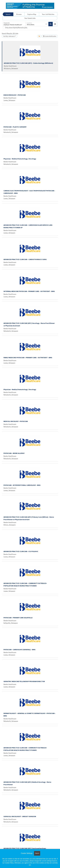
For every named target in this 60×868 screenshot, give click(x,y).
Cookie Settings (27, 853)
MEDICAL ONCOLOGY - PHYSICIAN (16, 421)
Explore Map (32, 14)
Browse (19, 14)
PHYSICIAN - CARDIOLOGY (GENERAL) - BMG (19, 650)
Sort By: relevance (9, 36)
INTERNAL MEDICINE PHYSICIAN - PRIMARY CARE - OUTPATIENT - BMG (29, 291)
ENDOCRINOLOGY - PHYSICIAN (15, 95)
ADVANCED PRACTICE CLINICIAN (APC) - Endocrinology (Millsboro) (28, 63)
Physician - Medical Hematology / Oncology (20, 159)
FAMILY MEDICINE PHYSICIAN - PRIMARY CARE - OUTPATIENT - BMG (28, 358)
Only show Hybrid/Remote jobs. (16, 28)
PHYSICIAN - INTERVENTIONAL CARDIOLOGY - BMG (22, 485)
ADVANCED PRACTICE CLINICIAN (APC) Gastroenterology (25, 848)
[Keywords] (14, 24)
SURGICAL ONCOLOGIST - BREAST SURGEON (20, 816)
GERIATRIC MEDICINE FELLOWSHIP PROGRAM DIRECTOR (24, 681)
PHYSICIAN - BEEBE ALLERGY (14, 453)
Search (8, 14)
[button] (55, 24)
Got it (37, 853)
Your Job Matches (48, 14)
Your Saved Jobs (30, 18)
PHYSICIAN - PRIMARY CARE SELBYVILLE (18, 618)
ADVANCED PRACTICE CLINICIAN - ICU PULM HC (21, 551)
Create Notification (50, 36)
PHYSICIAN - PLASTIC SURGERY (15, 127)
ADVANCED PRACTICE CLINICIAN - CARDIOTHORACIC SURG (25, 259)
